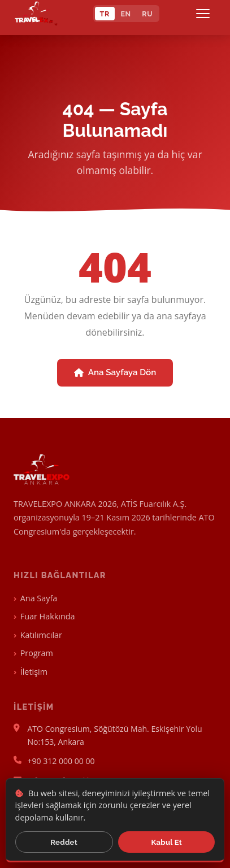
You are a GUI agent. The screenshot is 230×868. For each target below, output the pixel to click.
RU (147, 14)
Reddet (64, 842)
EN (125, 14)
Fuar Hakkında (48, 616)
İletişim (34, 672)
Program (37, 653)
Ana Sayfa (39, 598)
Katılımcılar (41, 635)
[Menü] (205, 14)
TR (105, 14)
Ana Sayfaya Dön (115, 372)
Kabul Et (167, 842)
